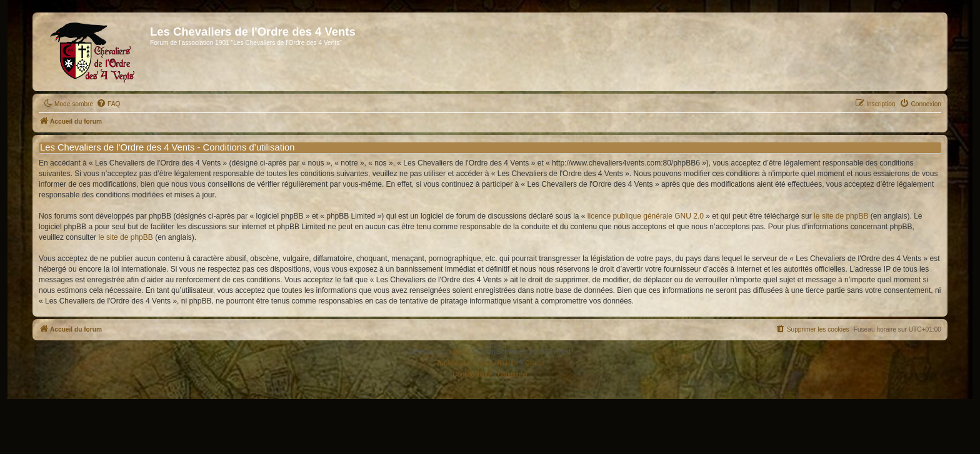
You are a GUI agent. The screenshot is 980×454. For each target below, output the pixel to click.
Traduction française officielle (477, 363)
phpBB (461, 352)
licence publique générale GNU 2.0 (646, 216)
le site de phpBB (841, 216)
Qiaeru (534, 363)
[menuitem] (108, 104)
